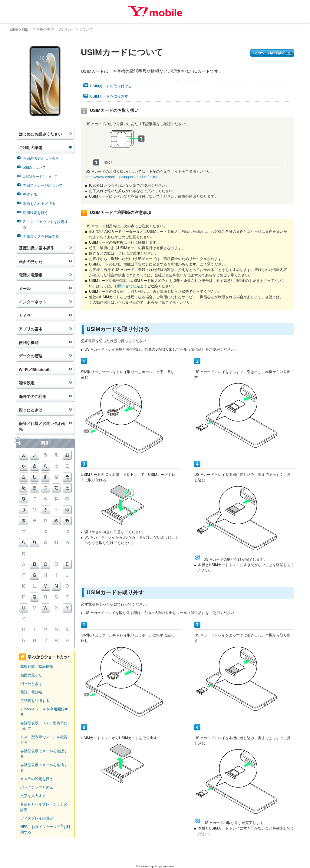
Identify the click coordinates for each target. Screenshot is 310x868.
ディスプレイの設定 (37, 818)
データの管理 (31, 356)
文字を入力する (33, 796)
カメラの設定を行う (37, 779)
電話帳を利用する (35, 701)
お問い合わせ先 (127, 286)
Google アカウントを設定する (45, 225)
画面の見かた (31, 262)
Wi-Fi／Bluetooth (35, 370)
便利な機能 (29, 343)
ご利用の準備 (43, 29)
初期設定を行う (35, 213)
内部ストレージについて (43, 185)
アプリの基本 (31, 329)
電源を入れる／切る (39, 204)
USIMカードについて (40, 177)
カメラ (25, 316)
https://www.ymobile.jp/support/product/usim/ (121, 177)
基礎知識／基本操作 (36, 248)
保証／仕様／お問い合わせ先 (42, 427)
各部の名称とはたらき (41, 159)
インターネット (33, 302)
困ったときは (31, 410)
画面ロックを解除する (41, 236)
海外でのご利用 (33, 397)
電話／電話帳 (31, 275)
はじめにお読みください (40, 134)
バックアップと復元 (37, 787)
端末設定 (27, 383)
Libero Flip (19, 29)
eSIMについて (34, 168)
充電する (30, 195)
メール (25, 289)
